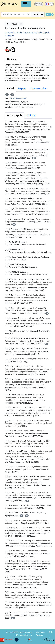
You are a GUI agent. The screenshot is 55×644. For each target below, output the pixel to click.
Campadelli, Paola (13, 33)
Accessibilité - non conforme (19, 632)
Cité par (31, 115)
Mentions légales (24, 635)
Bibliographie (15, 115)
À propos (40, 632)
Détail (11, 88)
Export (22, 88)
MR (7, 95)
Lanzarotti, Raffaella (33, 33)
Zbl (12, 95)
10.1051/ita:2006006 (18, 98)
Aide (51, 632)
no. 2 (14, 24)
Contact (39, 635)
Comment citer (38, 88)
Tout (34, 14)
